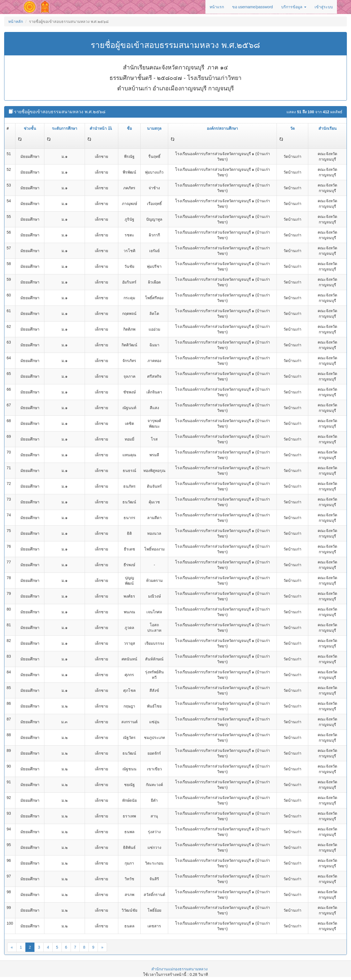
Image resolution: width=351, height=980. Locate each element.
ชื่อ (129, 128)
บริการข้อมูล (294, 7)
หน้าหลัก (16, 21)
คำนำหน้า (101, 128)
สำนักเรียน (328, 128)
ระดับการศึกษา (65, 128)
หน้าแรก (217, 7)
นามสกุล (154, 128)
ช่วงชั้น (30, 128)
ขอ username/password (253, 7)
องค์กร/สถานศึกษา (222, 128)
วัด (292, 128)
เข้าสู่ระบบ (324, 7)
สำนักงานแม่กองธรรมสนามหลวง (179, 969)
